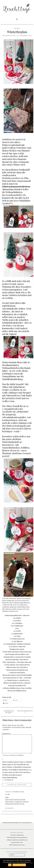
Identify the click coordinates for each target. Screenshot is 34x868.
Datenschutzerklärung (19, 865)
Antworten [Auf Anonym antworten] (9, 808)
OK (10, 865)
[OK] (32, 863)
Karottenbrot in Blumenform (17, 835)
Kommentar (7, 733)
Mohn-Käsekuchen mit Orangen (17, 845)
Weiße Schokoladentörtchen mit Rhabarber (17, 837)
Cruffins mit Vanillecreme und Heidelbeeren (17, 840)
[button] (17, 19)
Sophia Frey (11, 36)
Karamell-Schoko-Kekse (17, 842)
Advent (17, 28)
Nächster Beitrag (25, 711)
